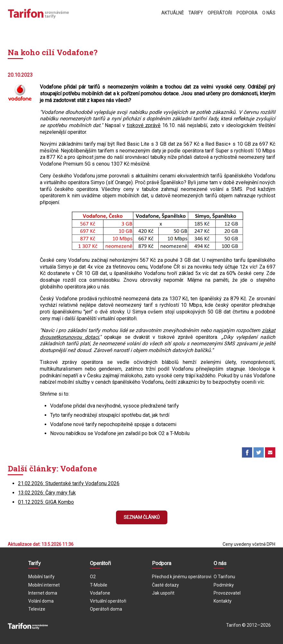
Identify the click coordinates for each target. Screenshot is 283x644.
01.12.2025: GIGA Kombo (46, 502)
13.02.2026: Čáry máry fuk (47, 493)
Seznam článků (142, 517)
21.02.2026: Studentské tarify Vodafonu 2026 (69, 483)
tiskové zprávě (144, 125)
